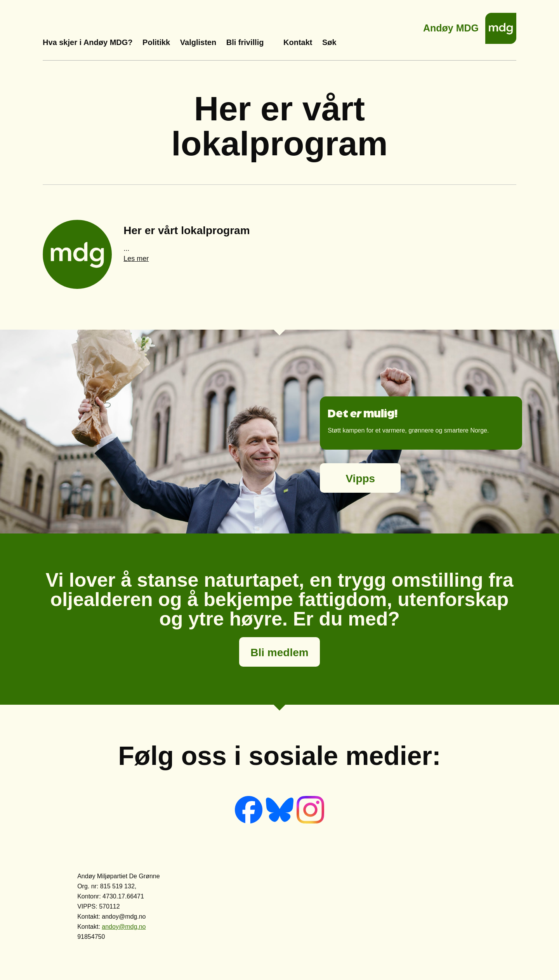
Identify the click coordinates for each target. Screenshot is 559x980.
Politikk (156, 42)
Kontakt (298, 42)
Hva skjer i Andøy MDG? (88, 42)
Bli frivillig (245, 42)
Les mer (136, 259)
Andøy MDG (451, 26)
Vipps (360, 479)
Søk (329, 42)
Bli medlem (279, 652)
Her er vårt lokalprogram (187, 230)
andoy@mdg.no (124, 927)
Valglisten (198, 42)
